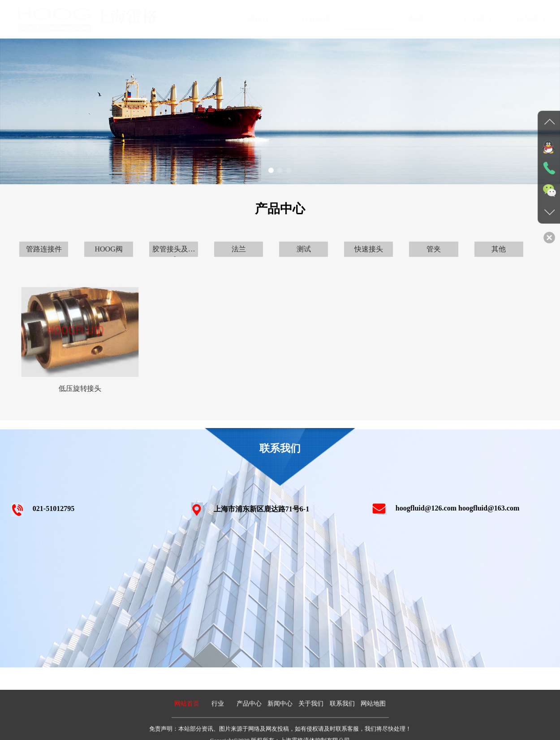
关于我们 (469, 19)
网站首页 (254, 19)
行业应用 (307, 19)
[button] (271, 170)
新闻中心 (415, 19)
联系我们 (522, 19)
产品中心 (361, 19)
